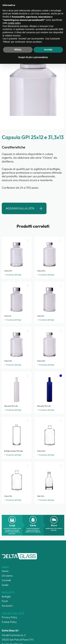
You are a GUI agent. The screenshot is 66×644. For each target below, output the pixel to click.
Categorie (12, 14)
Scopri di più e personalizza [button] (33, 637)
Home (4, 14)
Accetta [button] (48, 630)
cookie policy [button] (14, 603)
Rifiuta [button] (18, 630)
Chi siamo (7, 576)
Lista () (46, 5)
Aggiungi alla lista (20, 208)
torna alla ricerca (16, 29)
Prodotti (21, 14)
